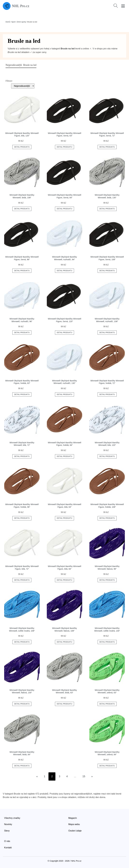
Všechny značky (12, 818)
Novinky (8, 824)
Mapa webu (74, 824)
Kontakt (8, 848)
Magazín (73, 818)
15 (84, 776)
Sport (13, 22)
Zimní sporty (21, 22)
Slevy (7, 831)
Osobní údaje (75, 831)
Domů (8, 22)
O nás (7, 841)
